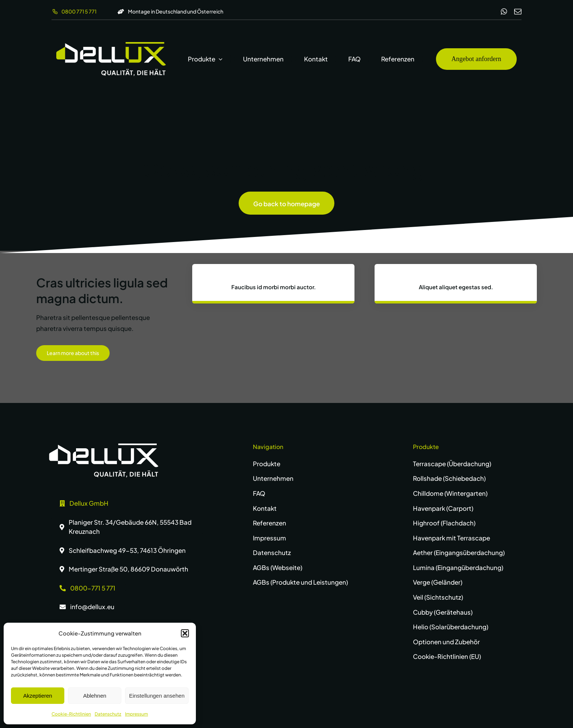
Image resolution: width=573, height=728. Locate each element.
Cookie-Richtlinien (71, 714)
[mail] (518, 12)
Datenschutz (108, 714)
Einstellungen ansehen (157, 696)
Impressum (136, 714)
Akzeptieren (37, 696)
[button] (185, 633)
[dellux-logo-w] (104, 446)
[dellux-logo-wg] (111, 45)
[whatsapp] (504, 12)
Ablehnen (94, 696)
